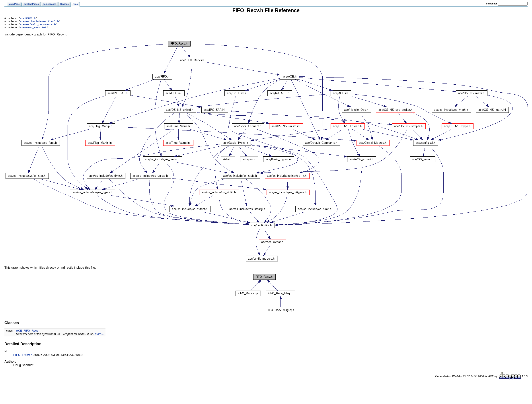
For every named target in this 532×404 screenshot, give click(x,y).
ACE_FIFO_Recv (27, 332)
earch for (492, 4)
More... (99, 336)
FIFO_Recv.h (23, 357)
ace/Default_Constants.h (38, 26)
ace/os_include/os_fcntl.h (39, 22)
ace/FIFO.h (28, 19)
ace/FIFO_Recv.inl (33, 29)
